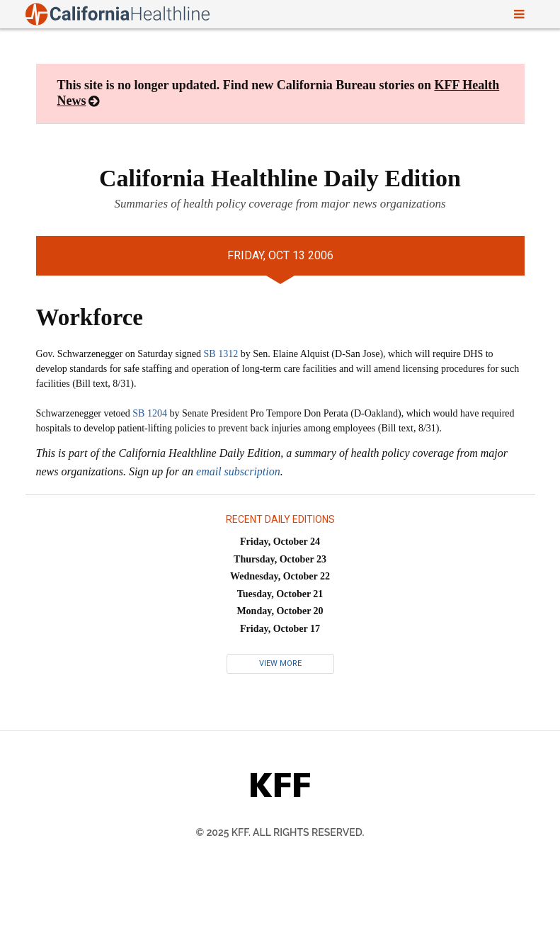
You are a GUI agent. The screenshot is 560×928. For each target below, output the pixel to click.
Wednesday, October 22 (280, 576)
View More (280, 663)
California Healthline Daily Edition (280, 178)
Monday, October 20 (280, 611)
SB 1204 (150, 413)
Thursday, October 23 (280, 559)
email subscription (238, 471)
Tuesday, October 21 (280, 594)
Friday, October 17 (280, 629)
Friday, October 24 (280, 542)
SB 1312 (221, 354)
